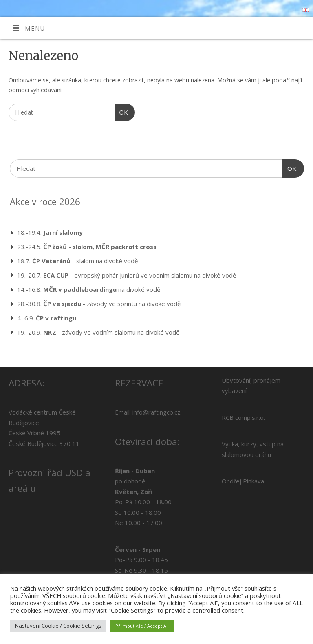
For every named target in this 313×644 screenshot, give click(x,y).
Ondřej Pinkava (243, 481)
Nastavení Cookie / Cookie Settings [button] (58, 626)
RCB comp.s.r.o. (243, 417)
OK (121, 111)
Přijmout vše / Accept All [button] (142, 626)
